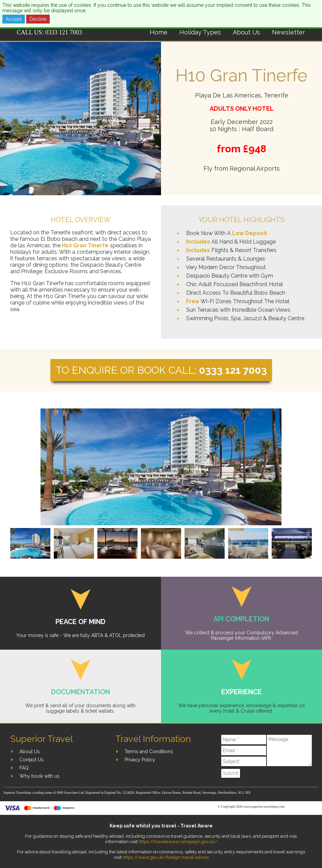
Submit (231, 773)
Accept (14, 19)
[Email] (244, 750)
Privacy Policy (140, 760)
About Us (246, 32)
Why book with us (39, 776)
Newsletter (288, 32)
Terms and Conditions (149, 751)
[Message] (289, 750)
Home (159, 32)
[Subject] (244, 761)
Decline (38, 19)
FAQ (24, 768)
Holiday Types (200, 32)
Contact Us (31, 760)
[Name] (244, 740)
